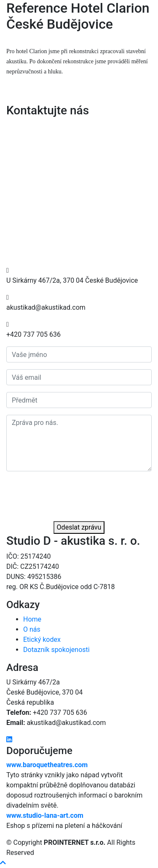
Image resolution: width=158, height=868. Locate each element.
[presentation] (70, 495)
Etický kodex (42, 640)
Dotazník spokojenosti (56, 650)
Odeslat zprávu (79, 527)
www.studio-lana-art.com (45, 815)
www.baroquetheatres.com (47, 765)
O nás (32, 629)
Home (32, 619)
